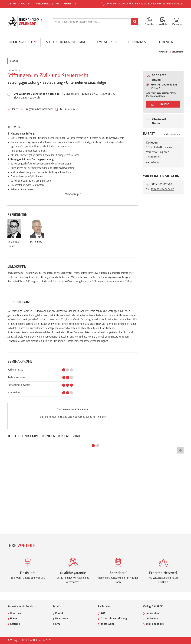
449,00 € (164, 86)
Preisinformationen (155, 96)
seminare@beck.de (162, 189)
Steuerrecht (177, 52)
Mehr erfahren (152, 163)
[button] (93, 446)
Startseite (164, 52)
